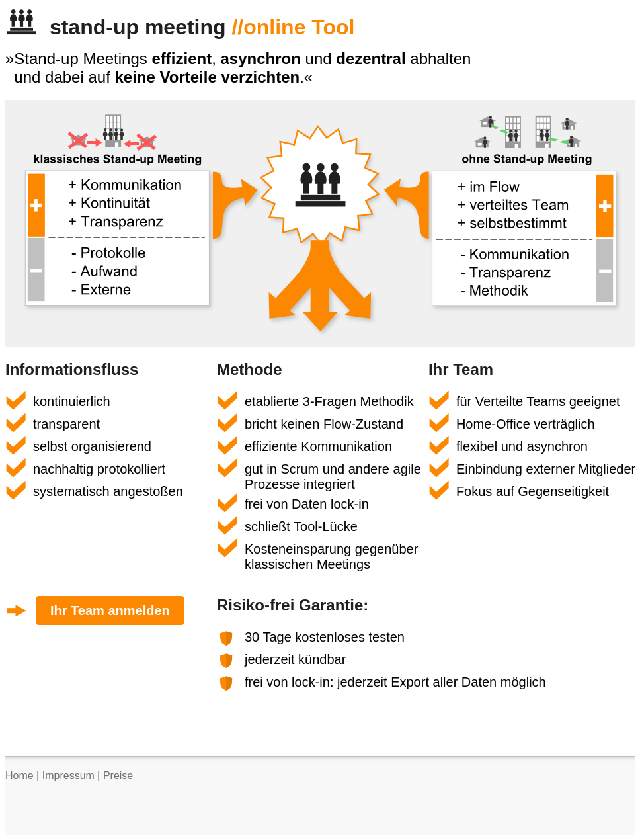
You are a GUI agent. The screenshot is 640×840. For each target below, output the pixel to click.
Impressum (68, 776)
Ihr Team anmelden (110, 610)
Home (20, 776)
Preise (118, 776)
